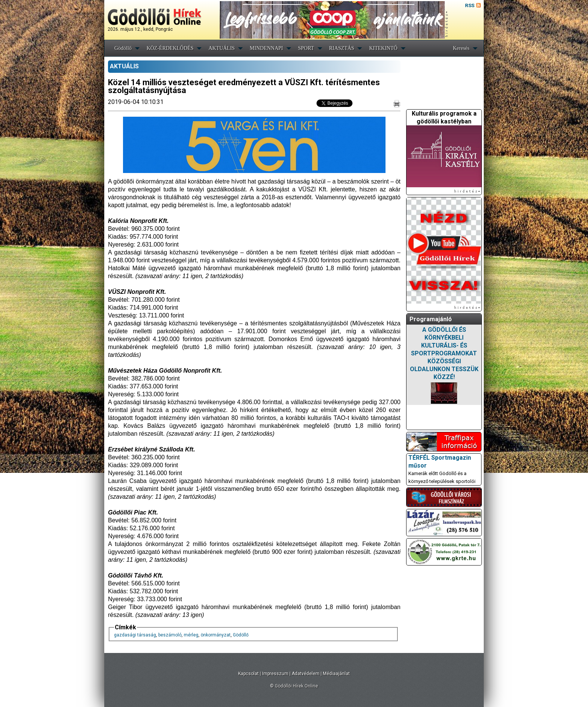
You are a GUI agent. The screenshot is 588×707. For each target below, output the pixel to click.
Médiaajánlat (336, 674)
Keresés (461, 48)
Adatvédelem (306, 674)
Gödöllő (123, 48)
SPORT (306, 48)
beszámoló (170, 635)
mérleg (191, 635)
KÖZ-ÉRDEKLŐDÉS (170, 48)
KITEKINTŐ (383, 48)
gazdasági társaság (135, 635)
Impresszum (275, 674)
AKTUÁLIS (222, 48)
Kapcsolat (248, 674)
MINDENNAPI (266, 48)
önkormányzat (216, 635)
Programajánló (431, 319)
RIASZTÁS (342, 48)
